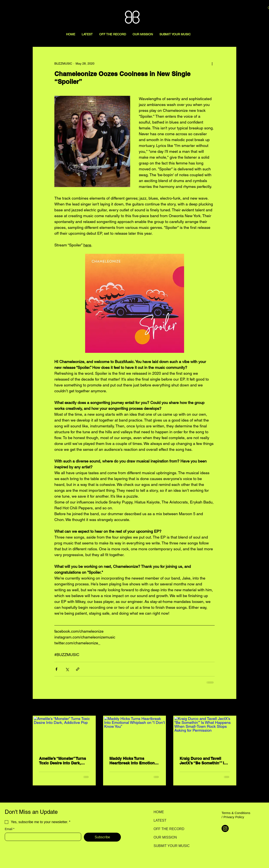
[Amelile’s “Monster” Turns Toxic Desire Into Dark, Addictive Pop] (64, 734)
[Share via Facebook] (56, 669)
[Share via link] (78, 669)
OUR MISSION (165, 837)
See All (232, 708)
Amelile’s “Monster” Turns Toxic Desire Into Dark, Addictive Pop (62, 761)
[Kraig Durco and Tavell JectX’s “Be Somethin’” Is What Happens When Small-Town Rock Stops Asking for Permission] (205, 734)
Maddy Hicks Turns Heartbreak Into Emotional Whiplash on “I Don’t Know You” (134, 761)
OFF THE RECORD (169, 829)
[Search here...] (239, 8)
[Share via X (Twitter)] (67, 669)
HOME (159, 812)
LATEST (160, 820)
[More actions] (212, 64)
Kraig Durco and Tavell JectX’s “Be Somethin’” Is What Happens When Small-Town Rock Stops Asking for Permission (203, 761)
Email (10, 829)
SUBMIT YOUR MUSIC (169, 846)
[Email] (42, 837)
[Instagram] (225, 828)
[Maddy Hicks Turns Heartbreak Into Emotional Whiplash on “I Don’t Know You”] (135, 734)
